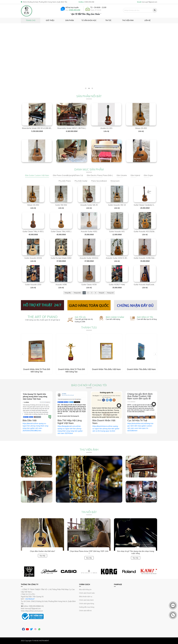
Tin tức (108, 20)
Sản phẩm (70, 20)
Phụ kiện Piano (65, 181)
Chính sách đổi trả (85, 611)
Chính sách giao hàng (87, 604)
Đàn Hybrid (135, 175)
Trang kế (101, 293)
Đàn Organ (148, 175)
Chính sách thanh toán (87, 593)
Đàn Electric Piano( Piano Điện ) (100, 175)
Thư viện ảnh (128, 20)
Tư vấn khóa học (89, 20)
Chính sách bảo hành (86, 600)
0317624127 (30, 599)
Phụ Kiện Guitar (81, 181)
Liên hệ (147, 20)
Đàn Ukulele (122, 175)
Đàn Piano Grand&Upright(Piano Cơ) (68, 175)
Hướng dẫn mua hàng (87, 607)
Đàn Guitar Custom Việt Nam (37, 175)
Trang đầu (68, 293)
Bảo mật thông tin (85, 589)
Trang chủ (31, 20)
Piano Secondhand (99, 181)
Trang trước (77, 293)
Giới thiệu (50, 20)
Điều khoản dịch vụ (86, 596)
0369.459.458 (75, 10)
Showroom (115, 181)
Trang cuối (110, 293)
